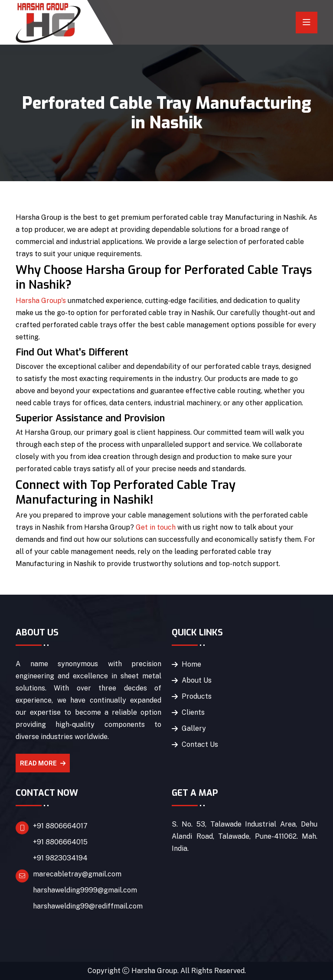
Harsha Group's (41, 301)
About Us (197, 680)
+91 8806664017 (60, 826)
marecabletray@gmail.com (77, 874)
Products (197, 696)
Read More (43, 763)
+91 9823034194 (60, 858)
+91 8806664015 (60, 842)
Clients (193, 712)
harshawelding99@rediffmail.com (88, 906)
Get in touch (156, 527)
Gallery (194, 728)
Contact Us (200, 744)
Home (191, 664)
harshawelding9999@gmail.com (85, 890)
